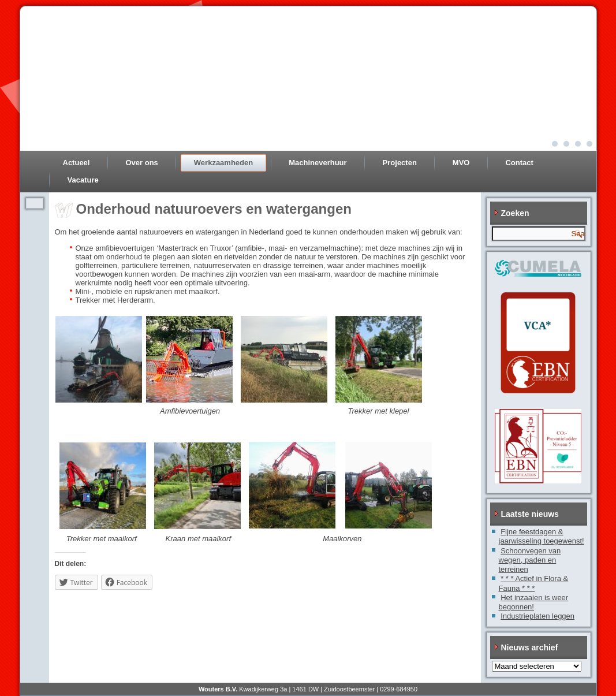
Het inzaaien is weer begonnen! (534, 602)
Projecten (400, 163)
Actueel (76, 163)
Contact (519, 163)
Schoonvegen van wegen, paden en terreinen (530, 560)
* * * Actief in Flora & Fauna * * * (534, 583)
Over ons (141, 163)
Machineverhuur (318, 163)
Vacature (83, 180)
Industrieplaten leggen (537, 616)
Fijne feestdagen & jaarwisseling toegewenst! (542, 536)
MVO (461, 163)
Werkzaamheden (223, 163)
